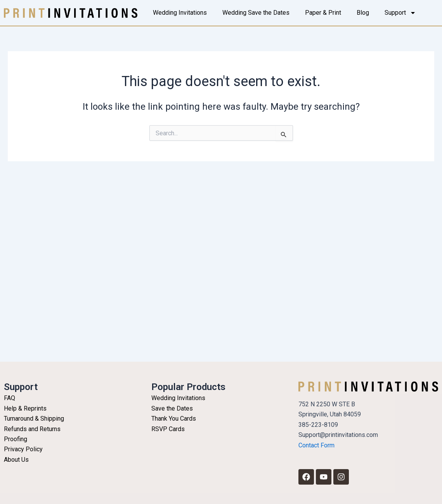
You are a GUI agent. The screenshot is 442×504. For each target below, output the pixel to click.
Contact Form (316, 445)
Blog (363, 13)
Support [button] (400, 13)
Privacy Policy (23, 449)
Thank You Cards (174, 419)
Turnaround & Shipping (34, 419)
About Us (16, 460)
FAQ (10, 398)
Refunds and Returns (32, 429)
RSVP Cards (168, 429)
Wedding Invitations (180, 13)
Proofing (16, 439)
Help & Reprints (25, 408)
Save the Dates (172, 408)
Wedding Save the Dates (256, 13)
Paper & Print (323, 13)
